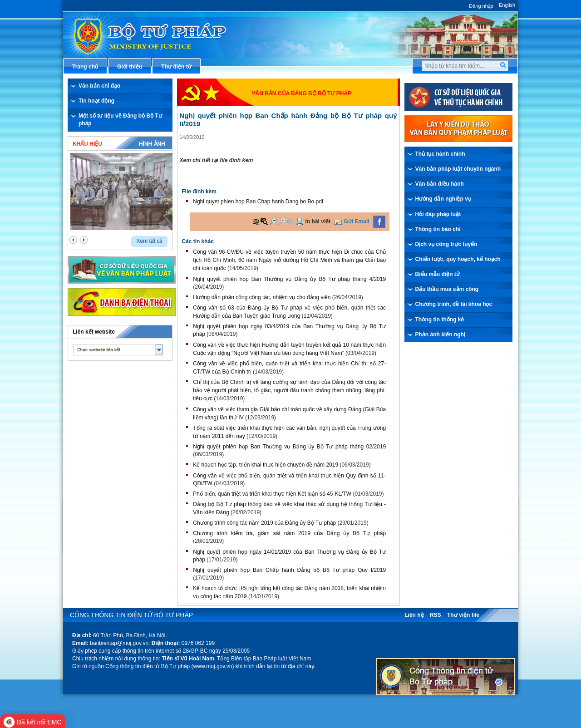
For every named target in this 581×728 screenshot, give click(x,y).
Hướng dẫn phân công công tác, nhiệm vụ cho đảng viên (262, 297)
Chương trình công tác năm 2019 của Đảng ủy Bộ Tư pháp (264, 523)
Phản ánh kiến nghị (440, 334)
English (507, 5)
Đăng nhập (481, 6)
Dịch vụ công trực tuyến (446, 244)
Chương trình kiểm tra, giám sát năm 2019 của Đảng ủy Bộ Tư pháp (289, 533)
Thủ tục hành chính (440, 154)
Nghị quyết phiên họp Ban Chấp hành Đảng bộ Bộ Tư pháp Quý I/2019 (289, 570)
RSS (436, 615)
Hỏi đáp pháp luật (438, 214)
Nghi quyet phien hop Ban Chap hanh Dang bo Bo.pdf (258, 202)
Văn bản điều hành (440, 184)
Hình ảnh (152, 144)
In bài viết (318, 221)
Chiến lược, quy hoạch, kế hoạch (458, 259)
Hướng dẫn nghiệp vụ (443, 199)
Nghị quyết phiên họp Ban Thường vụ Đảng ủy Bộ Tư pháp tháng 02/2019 (289, 447)
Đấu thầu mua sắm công (447, 289)
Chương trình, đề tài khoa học (454, 304)
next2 (84, 240)
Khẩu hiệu (87, 144)
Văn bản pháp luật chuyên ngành (458, 169)
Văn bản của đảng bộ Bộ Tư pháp (302, 93)
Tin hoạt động (96, 101)
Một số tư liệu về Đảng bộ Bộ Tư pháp (120, 120)
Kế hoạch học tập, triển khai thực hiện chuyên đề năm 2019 (266, 465)
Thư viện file (463, 615)
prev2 (73, 240)
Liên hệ (414, 615)
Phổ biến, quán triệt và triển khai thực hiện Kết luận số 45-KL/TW (272, 494)
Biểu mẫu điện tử (438, 274)
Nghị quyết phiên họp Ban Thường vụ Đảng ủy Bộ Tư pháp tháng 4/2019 (289, 279)
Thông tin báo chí (438, 229)
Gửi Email (357, 221)
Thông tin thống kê (440, 320)
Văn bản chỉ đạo (99, 86)
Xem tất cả (149, 241)
